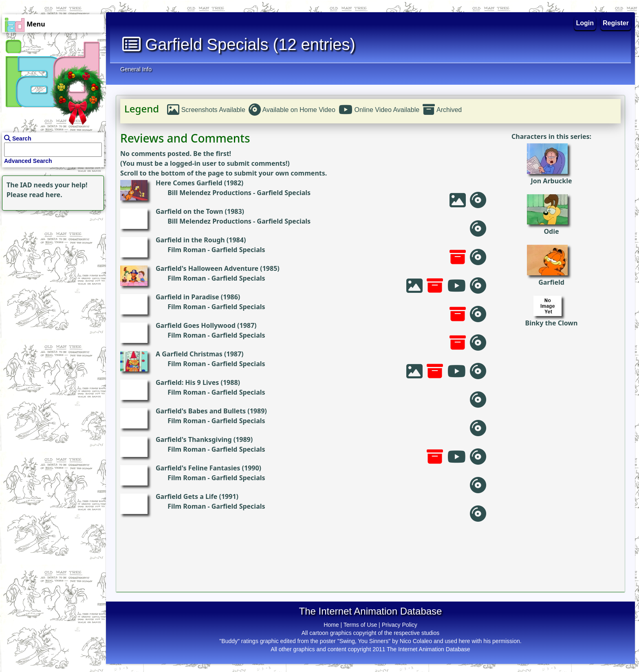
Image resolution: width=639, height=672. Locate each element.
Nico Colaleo (416, 641)
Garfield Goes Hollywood (196, 325)
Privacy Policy (400, 625)
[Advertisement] (51, 264)
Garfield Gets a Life (186, 496)
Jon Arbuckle (551, 181)
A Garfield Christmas (189, 354)
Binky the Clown (552, 323)
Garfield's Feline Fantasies (198, 468)
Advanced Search (28, 161)
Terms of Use (360, 625)
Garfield (551, 282)
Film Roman (187, 250)
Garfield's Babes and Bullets (201, 411)
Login (585, 23)
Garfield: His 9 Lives (187, 382)
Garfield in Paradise (187, 297)
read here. (46, 195)
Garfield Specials (284, 193)
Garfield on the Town (189, 211)
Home (331, 625)
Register (616, 23)
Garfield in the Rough (190, 240)
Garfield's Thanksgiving (194, 439)
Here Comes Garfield (189, 183)
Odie (551, 231)
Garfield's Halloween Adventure (207, 268)
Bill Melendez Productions (209, 193)
